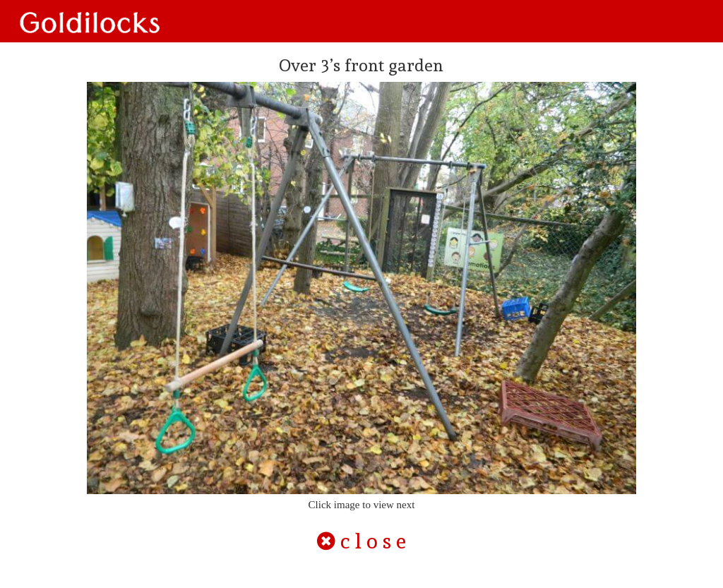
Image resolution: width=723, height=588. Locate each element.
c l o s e (361, 541)
